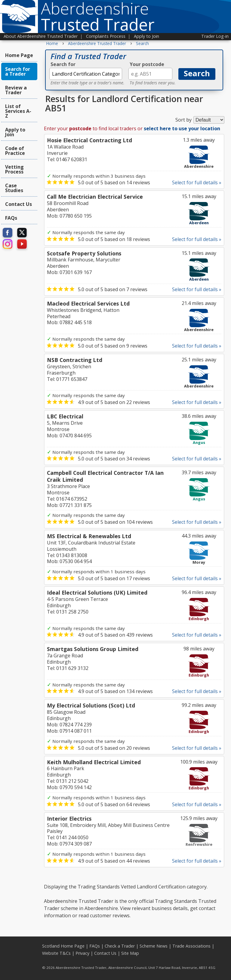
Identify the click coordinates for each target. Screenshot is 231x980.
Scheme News (154, 946)
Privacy (82, 953)
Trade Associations (191, 946)
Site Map (130, 953)
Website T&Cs (56, 953)
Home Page (19, 55)
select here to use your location (182, 128)
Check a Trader (120, 946)
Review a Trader (16, 90)
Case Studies (14, 188)
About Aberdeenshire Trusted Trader (41, 36)
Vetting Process (14, 169)
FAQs (11, 218)
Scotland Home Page (63, 946)
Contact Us (18, 204)
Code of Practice (15, 151)
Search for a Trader (18, 71)
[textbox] (86, 74)
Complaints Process (106, 36)
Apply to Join (146, 36)
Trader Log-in (215, 36)
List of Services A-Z (18, 111)
